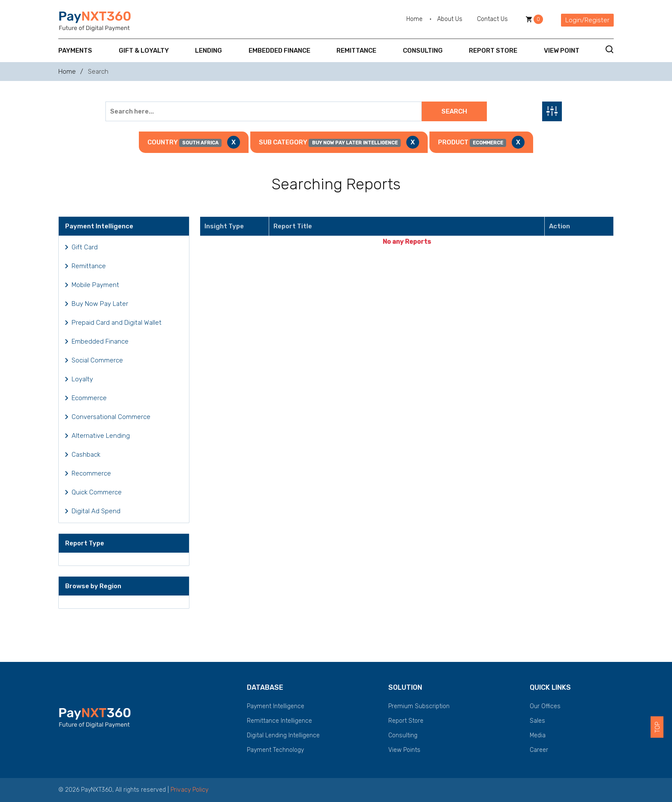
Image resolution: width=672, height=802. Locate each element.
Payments (75, 51)
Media (538, 735)
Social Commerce (97, 360)
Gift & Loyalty (144, 51)
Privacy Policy (189, 790)
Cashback (86, 455)
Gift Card (85, 247)
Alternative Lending (101, 436)
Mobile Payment (95, 285)
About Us (450, 19)
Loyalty (82, 379)
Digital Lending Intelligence (283, 735)
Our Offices (545, 706)
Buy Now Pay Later (100, 304)
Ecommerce (89, 398)
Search (454, 111)
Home (414, 19)
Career (539, 750)
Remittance (356, 51)
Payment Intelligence (276, 706)
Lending (208, 51)
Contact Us (492, 19)
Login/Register (587, 20)
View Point (562, 51)
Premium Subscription (419, 706)
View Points (404, 750)
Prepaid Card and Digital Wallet (117, 323)
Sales (537, 721)
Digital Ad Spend (96, 511)
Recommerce (91, 473)
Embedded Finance (279, 51)
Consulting (423, 51)
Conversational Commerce (111, 417)
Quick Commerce (97, 492)
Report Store (493, 51)
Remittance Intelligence (279, 721)
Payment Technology (275, 750)
